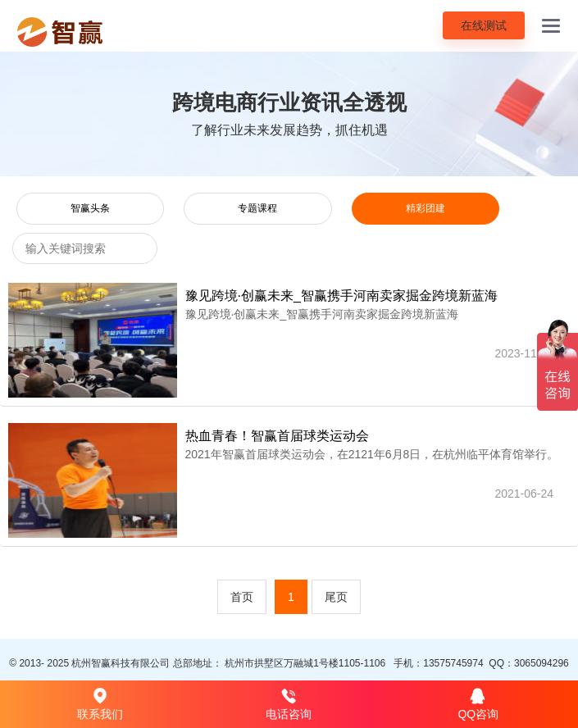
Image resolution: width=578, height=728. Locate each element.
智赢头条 (90, 208)
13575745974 (453, 663)
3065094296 (542, 663)
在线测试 (484, 25)
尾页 (336, 597)
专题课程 (257, 208)
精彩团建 (426, 208)
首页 (242, 597)
